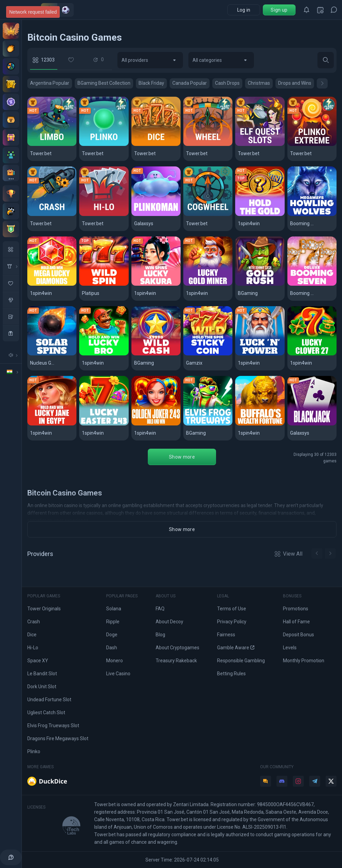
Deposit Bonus (298, 635)
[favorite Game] (11, 283)
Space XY (38, 661)
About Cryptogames (177, 648)
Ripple (113, 622)
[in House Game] (11, 266)
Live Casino (118, 674)
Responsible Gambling (241, 661)
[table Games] (11, 316)
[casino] (11, 333)
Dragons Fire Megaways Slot (58, 738)
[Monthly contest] (11, 193)
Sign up (279, 10)
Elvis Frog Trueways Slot (53, 725)
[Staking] (11, 84)
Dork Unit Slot (42, 687)
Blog (160, 635)
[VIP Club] (11, 31)
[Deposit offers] (11, 49)
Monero (115, 661)
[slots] (11, 300)
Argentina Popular (50, 83)
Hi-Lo (33, 648)
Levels (290, 648)
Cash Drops (227, 83)
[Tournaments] (11, 229)
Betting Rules (231, 674)
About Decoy (169, 622)
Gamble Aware (236, 648)
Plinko (34, 751)
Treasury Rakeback (176, 661)
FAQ (160, 609)
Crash (34, 622)
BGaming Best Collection (104, 83)
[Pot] (11, 120)
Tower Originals (44, 609)
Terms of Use (232, 609)
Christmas (259, 83)
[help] (11, 857)
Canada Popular (190, 83)
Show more (182, 457)
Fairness (226, 635)
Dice (32, 635)
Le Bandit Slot (42, 674)
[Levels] (11, 102)
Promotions (296, 609)
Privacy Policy (232, 622)
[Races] (11, 211)
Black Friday (151, 83)
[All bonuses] (11, 173)
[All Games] (11, 249)
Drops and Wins (295, 83)
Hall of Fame (296, 622)
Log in (244, 10)
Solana (114, 609)
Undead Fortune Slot (49, 700)
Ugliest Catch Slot (46, 713)
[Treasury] (11, 137)
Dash (112, 648)
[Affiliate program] (11, 155)
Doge (112, 635)
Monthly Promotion (304, 661)
